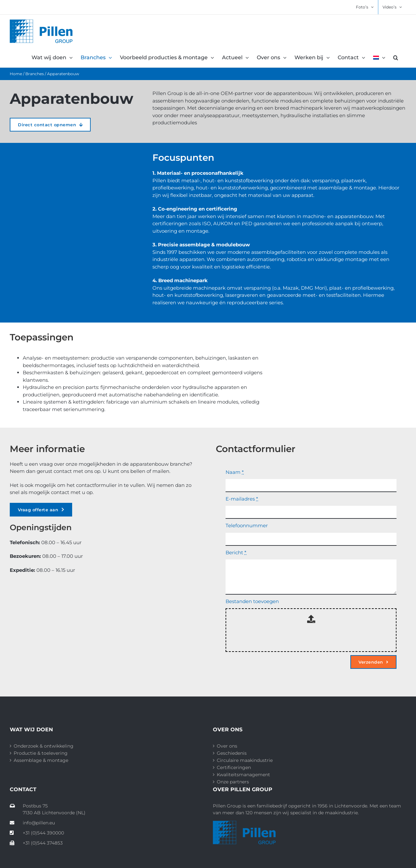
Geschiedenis (232, 753)
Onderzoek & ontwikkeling (44, 746)
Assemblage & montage (41, 760)
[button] (396, 58)
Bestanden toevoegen (252, 601)
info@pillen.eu (32, 823)
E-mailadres (242, 499)
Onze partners (233, 782)
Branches (35, 74)
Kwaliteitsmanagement (243, 775)
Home (16, 74)
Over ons (227, 746)
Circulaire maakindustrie (245, 760)
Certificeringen (234, 767)
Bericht (236, 552)
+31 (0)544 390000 (37, 833)
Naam (235, 472)
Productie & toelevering (41, 753)
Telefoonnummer (247, 525)
